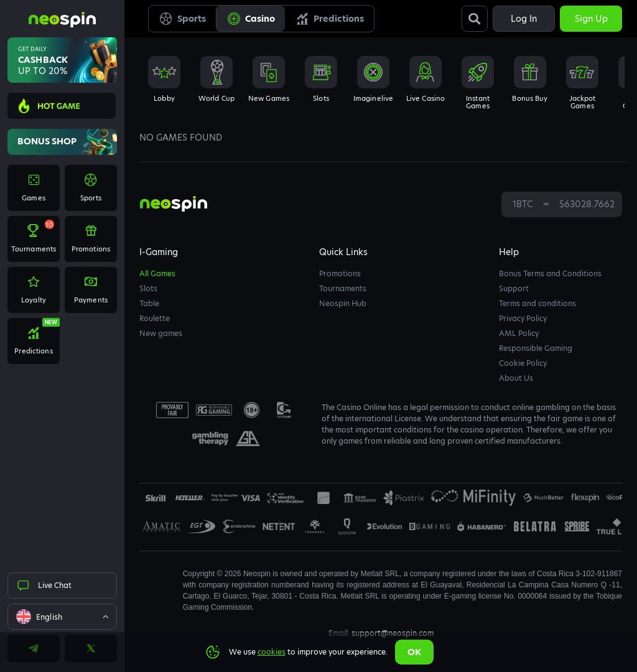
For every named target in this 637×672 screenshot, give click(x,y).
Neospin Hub (343, 303)
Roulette (155, 318)
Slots (148, 288)
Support (514, 288)
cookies (272, 652)
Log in (524, 19)
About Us (516, 378)
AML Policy (519, 333)
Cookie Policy (523, 363)
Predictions (329, 19)
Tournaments (343, 288)
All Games (157, 273)
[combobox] (62, 617)
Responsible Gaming (536, 348)
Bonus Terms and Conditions (550, 273)
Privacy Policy (523, 318)
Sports (182, 19)
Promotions (340, 273)
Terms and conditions (537, 303)
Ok (414, 652)
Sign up (591, 19)
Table (149, 303)
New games (161, 333)
